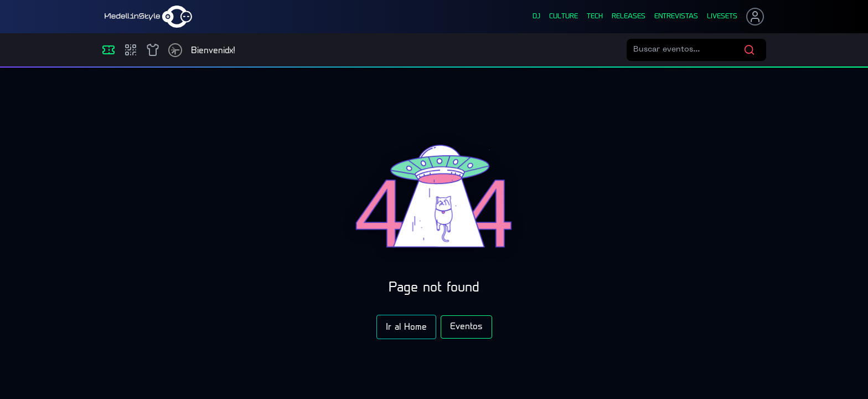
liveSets (722, 17)
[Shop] (153, 50)
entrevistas (676, 17)
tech (595, 17)
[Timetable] (175, 50)
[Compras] (131, 50)
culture (564, 17)
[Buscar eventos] (688, 50)
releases (629, 17)
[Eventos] (108, 50)
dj (536, 17)
